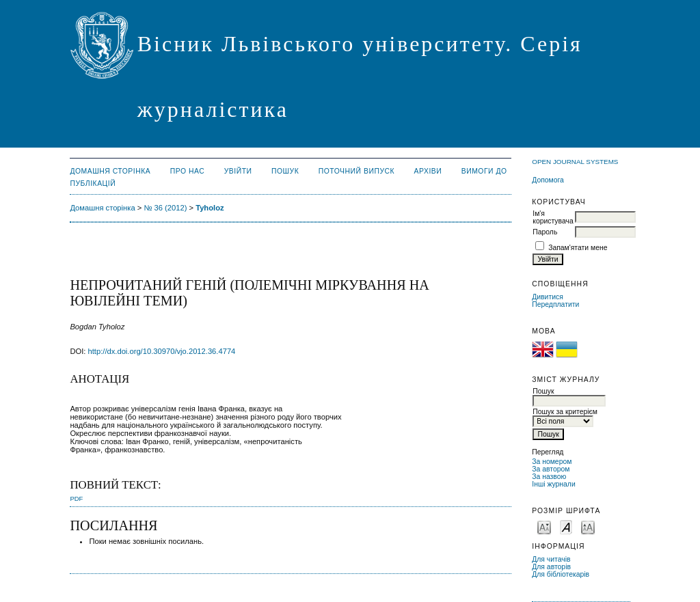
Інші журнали (553, 484)
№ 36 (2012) (165, 208)
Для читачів (551, 559)
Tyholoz (210, 208)
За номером (552, 462)
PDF (76, 498)
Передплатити (555, 304)
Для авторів (551, 567)
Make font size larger (588, 526)
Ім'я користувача (553, 217)
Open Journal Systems (575, 162)
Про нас (188, 171)
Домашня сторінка (110, 171)
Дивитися (548, 297)
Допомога (548, 180)
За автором (551, 469)
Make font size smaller (544, 526)
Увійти (238, 171)
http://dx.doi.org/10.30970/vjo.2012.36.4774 (162, 351)
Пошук (285, 171)
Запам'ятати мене (578, 248)
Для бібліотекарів (561, 574)
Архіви (428, 171)
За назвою (549, 477)
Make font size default (566, 526)
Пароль (545, 232)
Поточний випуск (356, 171)
